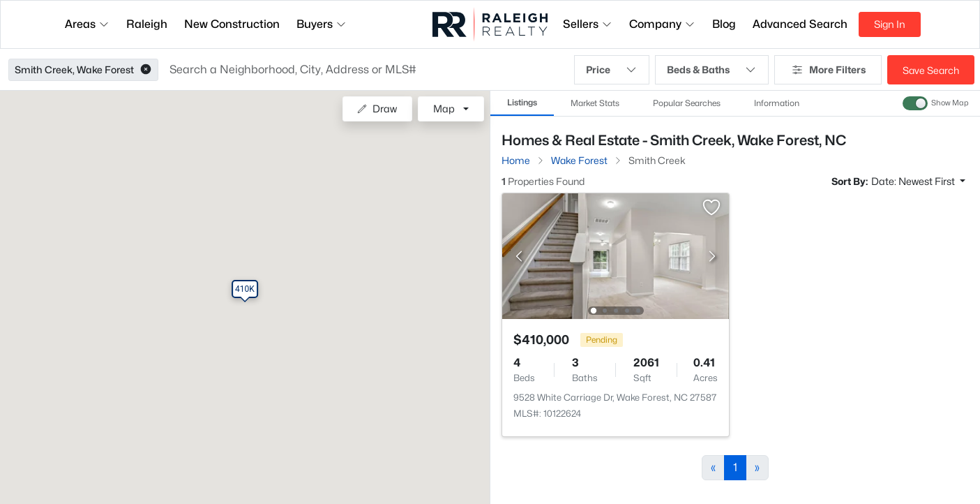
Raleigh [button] (147, 24)
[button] (146, 70)
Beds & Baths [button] (712, 70)
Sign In (890, 24)
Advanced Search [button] (800, 24)
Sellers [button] (588, 24)
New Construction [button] (232, 24)
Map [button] (444, 109)
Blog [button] (724, 24)
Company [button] (662, 24)
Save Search (931, 70)
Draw (377, 109)
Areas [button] (87, 24)
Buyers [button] (322, 24)
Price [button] (612, 70)
